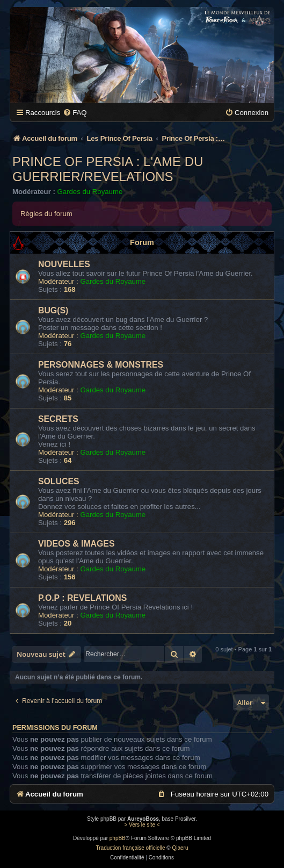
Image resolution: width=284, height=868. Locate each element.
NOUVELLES (64, 264)
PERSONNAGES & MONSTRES (101, 365)
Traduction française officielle (131, 848)
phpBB (118, 838)
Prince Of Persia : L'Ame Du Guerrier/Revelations (108, 169)
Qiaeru (180, 848)
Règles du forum (46, 214)
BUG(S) (53, 310)
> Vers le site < (142, 825)
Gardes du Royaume (90, 192)
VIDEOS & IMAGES (76, 544)
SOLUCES (59, 481)
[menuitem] (75, 113)
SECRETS (58, 419)
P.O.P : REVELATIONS (82, 598)
